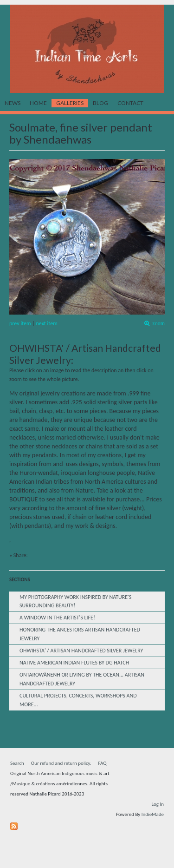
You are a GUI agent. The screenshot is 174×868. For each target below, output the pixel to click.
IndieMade (153, 814)
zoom (157, 324)
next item (47, 323)
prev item (20, 323)
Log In (158, 804)
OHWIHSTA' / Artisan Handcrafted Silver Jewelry (81, 651)
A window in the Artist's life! (57, 618)
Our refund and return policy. (61, 763)
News (13, 103)
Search (17, 763)
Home (38, 103)
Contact (130, 103)
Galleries (70, 103)
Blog (100, 103)
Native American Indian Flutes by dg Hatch (74, 663)
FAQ (103, 763)
